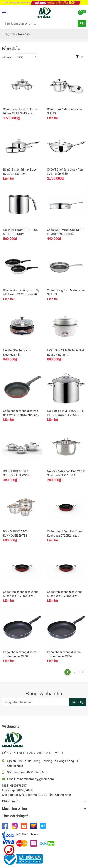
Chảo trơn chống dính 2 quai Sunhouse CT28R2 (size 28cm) (21, 596)
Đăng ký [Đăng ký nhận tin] (78, 702)
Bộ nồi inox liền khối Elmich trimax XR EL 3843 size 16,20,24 (20, 113)
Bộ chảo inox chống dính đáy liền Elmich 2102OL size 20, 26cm (21, 294)
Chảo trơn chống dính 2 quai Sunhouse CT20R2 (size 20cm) (65, 535)
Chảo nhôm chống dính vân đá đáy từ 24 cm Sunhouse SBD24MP (21, 415)
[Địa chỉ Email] (44, 702)
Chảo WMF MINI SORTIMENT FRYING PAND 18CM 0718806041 (66, 234)
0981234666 (35, 772)
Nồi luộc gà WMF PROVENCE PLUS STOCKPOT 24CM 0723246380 (65, 415)
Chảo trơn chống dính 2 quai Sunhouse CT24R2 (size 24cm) (65, 596)
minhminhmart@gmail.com (35, 779)
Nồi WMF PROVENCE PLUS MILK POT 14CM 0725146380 (20, 234)
